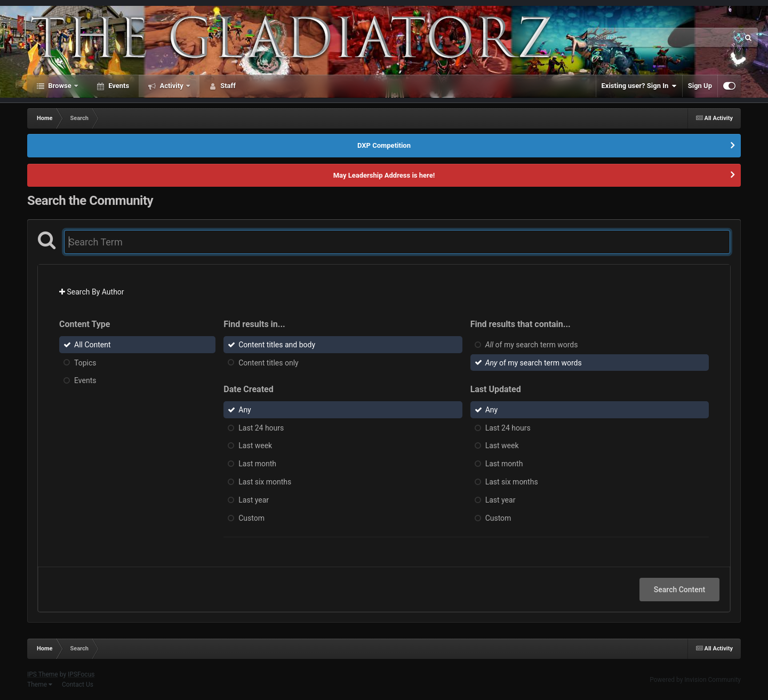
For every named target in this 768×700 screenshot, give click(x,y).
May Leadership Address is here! (384, 175)
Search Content (679, 590)
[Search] (636, 37)
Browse (60, 86)
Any (245, 410)
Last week (255, 446)
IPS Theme (43, 674)
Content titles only (268, 362)
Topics (85, 362)
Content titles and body (277, 345)
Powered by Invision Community (695, 680)
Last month (257, 464)
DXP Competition (384, 145)
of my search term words (532, 345)
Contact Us (78, 685)
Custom (251, 518)
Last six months (265, 482)
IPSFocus (81, 674)
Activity (171, 86)
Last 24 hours (261, 427)
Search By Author (92, 292)
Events (118, 86)
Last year (254, 500)
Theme (40, 685)
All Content (93, 345)
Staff (227, 86)
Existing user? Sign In (639, 86)
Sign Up (700, 86)
